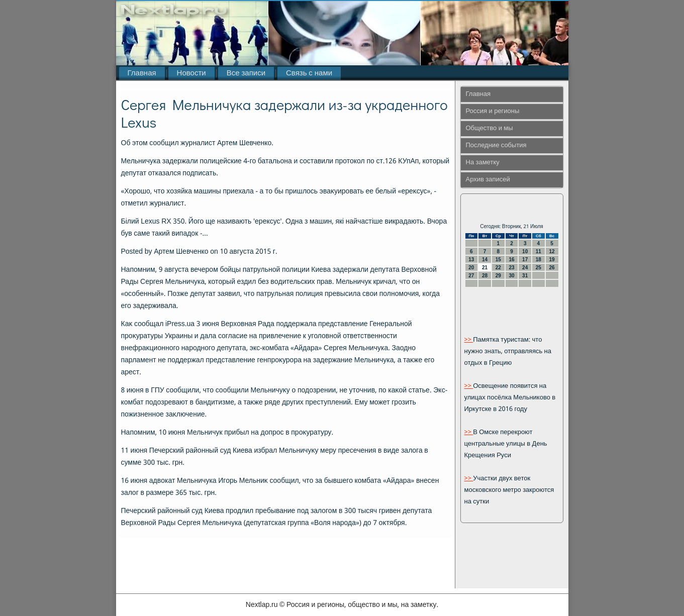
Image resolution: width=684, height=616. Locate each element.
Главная (142, 73)
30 (511, 276)
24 (525, 268)
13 (471, 260)
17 (525, 260)
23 (511, 268)
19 (552, 260)
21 (485, 268)
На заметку (483, 163)
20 (471, 268)
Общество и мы (490, 128)
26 (552, 268)
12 (552, 251)
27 (471, 276)
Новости (191, 73)
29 (498, 276)
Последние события (496, 145)
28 (485, 276)
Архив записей (488, 180)
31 (525, 276)
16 (511, 260)
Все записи (246, 73)
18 (539, 260)
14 (485, 260)
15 (498, 260)
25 (539, 268)
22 (498, 268)
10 (525, 251)
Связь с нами (309, 73)
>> (469, 340)
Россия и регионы (493, 111)
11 (539, 251)
